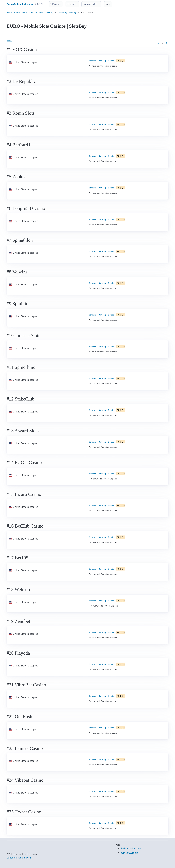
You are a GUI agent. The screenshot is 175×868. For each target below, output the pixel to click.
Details (111, 61)
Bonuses (92, 61)
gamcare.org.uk (129, 853)
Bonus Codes (90, 4)
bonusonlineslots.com (19, 858)
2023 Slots (41, 4)
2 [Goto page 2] (158, 43)
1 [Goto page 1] (155, 43)
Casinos (71, 4)
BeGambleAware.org (132, 848)
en (106, 4)
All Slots (54, 4)
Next (9, 40)
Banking (102, 61)
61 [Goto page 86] (167, 43)
